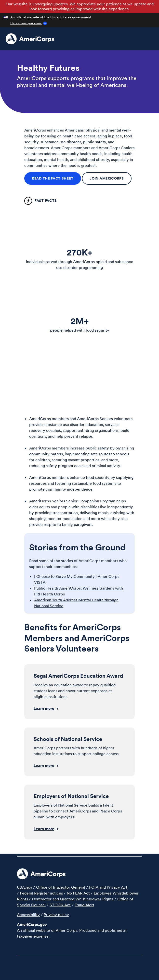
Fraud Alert (84, 905)
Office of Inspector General (61, 887)
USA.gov (25, 887)
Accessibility (28, 915)
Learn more (44, 708)
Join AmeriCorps (107, 178)
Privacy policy (56, 915)
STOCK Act (60, 905)
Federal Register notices (41, 893)
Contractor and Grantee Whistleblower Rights (73, 899)
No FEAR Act (79, 893)
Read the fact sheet (53, 178)
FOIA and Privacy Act (108, 887)
